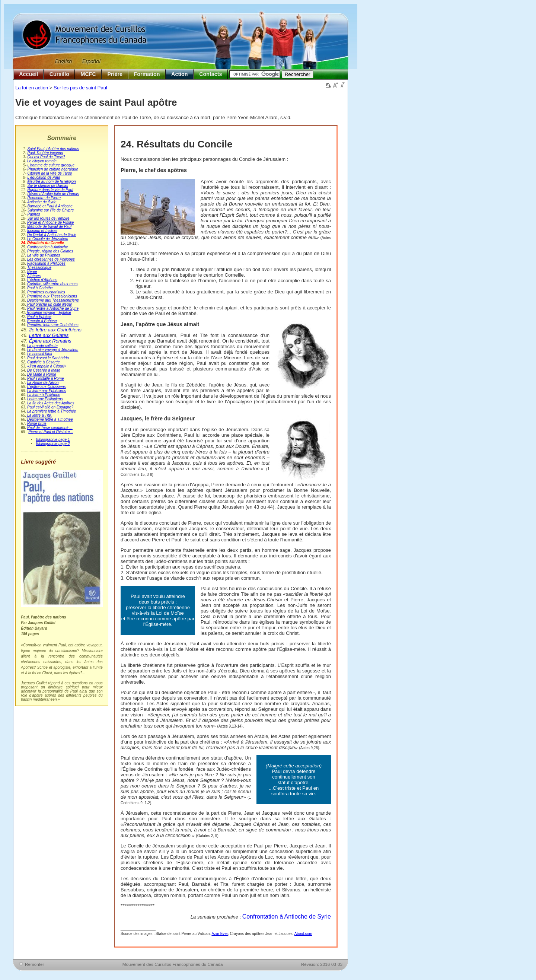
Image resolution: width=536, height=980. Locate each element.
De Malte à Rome (42, 374)
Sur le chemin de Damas (48, 186)
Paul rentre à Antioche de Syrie (53, 308)
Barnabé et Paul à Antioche (50, 206)
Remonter (34, 964)
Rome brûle (37, 424)
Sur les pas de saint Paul (80, 88)
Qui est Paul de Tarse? (46, 157)
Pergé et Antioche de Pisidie (50, 222)
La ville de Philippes (44, 255)
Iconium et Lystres (42, 231)
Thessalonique (39, 268)
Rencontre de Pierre (44, 198)
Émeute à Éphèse (42, 321)
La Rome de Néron (43, 383)
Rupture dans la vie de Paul (50, 190)
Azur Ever (220, 934)
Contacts (210, 74)
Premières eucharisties (46, 292)
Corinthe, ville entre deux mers (52, 284)
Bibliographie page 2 (53, 444)
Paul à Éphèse (39, 317)
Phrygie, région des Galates (50, 251)
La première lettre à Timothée (52, 411)
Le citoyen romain (42, 161)
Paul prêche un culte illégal (49, 304)
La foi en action (32, 88)
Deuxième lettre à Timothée (50, 419)
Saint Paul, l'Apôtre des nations (53, 149)
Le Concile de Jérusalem (48, 239)
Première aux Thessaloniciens (52, 296)
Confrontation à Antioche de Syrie (287, 917)
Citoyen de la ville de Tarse (50, 173)
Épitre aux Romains (50, 341)
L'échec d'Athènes (42, 280)
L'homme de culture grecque (51, 165)
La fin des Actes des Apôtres (51, 403)
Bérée (32, 272)
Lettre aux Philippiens (45, 399)
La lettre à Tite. (39, 415)
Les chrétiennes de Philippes (51, 259)
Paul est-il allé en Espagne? (50, 407)
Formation (147, 74)
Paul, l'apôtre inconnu (45, 153)
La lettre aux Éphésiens (47, 391)
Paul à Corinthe (40, 288)
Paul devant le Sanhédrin (48, 358)
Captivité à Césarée (44, 362)
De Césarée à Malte (44, 370)
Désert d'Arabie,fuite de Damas (53, 194)
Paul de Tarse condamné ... (50, 428)
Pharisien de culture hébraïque (53, 169)
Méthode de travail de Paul (49, 227)
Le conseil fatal (40, 354)
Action (179, 74)
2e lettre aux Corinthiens (55, 330)
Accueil (28, 74)
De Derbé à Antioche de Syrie (52, 235)
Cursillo (59, 74)
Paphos (34, 214)
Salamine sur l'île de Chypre (51, 210)
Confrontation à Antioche (48, 247)
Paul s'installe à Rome (46, 378)
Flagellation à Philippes (46, 263)
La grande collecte (42, 346)
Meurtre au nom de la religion (52, 182)
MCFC (88, 74)
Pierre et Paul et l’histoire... (51, 432)
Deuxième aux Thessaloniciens (52, 300)
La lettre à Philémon (44, 395)
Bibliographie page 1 (53, 440)
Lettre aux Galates (49, 335)
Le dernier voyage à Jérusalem (53, 350)
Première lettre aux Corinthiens (53, 325)
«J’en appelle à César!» (46, 366)
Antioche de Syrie (42, 202)
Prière (115, 74)
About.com (303, 934)
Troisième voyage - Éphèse (49, 313)
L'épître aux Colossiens (47, 387)
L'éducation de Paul (44, 177)
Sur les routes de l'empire (49, 218)
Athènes (34, 276)
